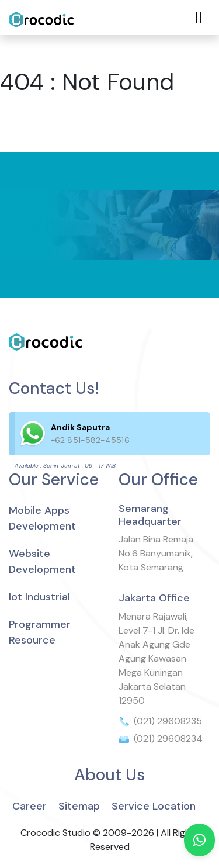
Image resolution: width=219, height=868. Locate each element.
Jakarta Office (154, 598)
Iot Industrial (39, 597)
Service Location (154, 806)
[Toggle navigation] (199, 18)
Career (29, 806)
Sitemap (79, 806)
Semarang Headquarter (150, 515)
